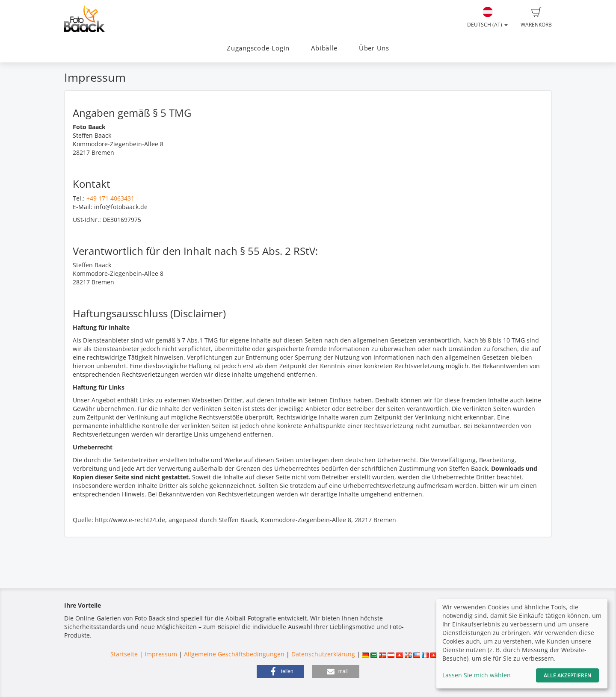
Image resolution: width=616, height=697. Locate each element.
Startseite (124, 654)
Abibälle (324, 48)
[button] (280, 671)
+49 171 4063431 (110, 198)
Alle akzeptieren (567, 675)
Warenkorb (536, 18)
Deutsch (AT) (487, 18)
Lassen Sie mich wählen (477, 675)
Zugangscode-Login (258, 48)
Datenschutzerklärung (323, 654)
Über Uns (374, 48)
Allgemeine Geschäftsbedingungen (234, 654)
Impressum (161, 654)
